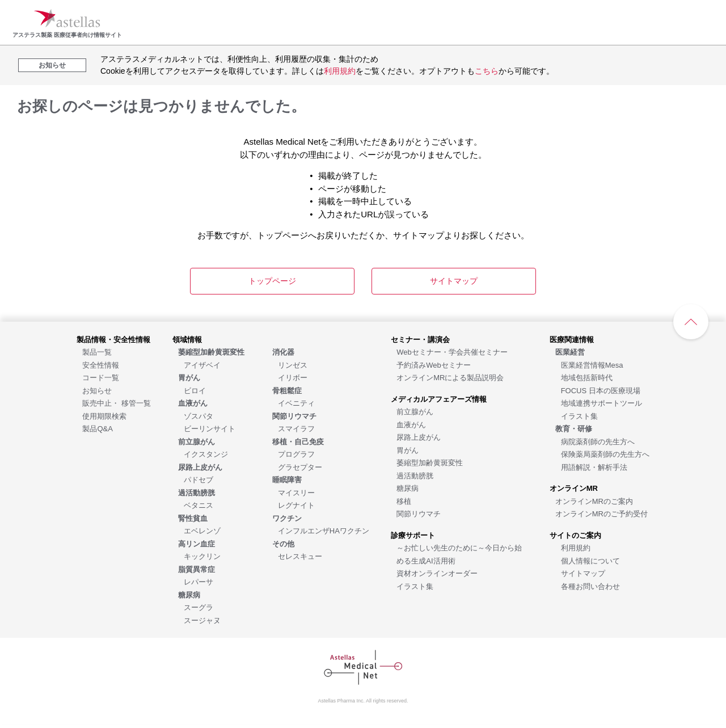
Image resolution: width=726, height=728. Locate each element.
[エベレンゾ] (202, 530)
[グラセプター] (300, 467)
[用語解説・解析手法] (594, 467)
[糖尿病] (408, 488)
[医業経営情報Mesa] (592, 365)
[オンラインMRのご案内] (594, 501)
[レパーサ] (199, 581)
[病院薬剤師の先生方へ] (598, 441)
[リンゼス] (293, 365)
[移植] (404, 501)
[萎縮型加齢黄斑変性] (430, 462)
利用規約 (340, 71)
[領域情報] (187, 339)
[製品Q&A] (97, 428)
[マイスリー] (296, 492)
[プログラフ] (296, 454)
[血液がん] (411, 424)
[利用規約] (576, 547)
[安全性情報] (101, 365)
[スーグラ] (199, 607)
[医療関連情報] (572, 339)
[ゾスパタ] (199, 416)
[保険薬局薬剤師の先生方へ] (605, 454)
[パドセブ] (199, 479)
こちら (487, 71)
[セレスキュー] (300, 556)
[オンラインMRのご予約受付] (602, 513)
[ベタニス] (199, 505)
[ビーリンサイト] (210, 428)
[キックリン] (202, 556)
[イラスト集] (415, 586)
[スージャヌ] (202, 620)
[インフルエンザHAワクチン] (324, 530)
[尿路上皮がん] (419, 437)
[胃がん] (408, 450)
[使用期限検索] (104, 416)
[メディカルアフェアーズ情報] (439, 399)
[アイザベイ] (202, 365)
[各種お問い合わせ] (590, 586)
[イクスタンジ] (206, 454)
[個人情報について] (590, 560)
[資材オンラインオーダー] (437, 573)
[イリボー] (293, 377)
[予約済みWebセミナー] (434, 365)
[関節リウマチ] (419, 513)
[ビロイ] (195, 390)
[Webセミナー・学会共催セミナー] (452, 352)
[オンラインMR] (574, 488)
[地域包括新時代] (587, 377)
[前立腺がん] (415, 411)
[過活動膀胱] (415, 475)
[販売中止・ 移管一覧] (117, 403)
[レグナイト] (296, 505)
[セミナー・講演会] (420, 339)
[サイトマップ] (583, 573)
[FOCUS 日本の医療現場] (601, 390)
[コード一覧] (101, 377)
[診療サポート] (413, 535)
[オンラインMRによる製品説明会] (450, 377)
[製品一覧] (97, 352)
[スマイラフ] (296, 428)
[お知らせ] (97, 390)
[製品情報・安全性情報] (113, 339)
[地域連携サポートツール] (602, 403)
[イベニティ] (296, 403)
